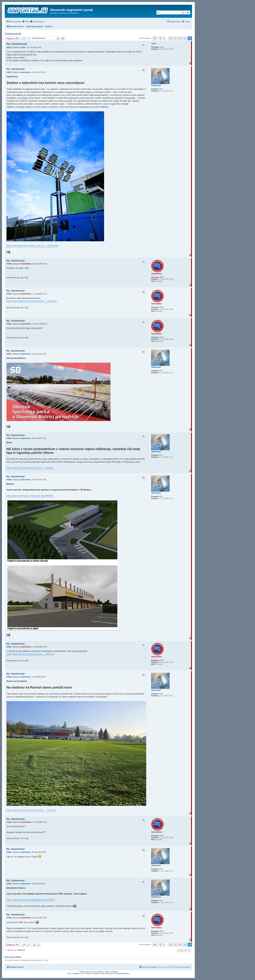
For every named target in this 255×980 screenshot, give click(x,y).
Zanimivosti (13, 34)
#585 (8, 324)
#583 (8, 264)
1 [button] (164, 38)
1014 (162, 47)
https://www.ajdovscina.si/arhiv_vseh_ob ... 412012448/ (32, 246)
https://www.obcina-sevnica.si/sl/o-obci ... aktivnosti (30, 654)
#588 (8, 480)
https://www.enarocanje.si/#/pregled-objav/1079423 (30, 900)
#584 (8, 294)
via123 (154, 44)
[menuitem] (25, 22)
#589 (8, 647)
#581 (8, 47)
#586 (8, 354)
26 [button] (170, 38)
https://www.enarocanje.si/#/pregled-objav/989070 (30, 496)
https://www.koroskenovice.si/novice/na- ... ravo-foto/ (31, 810)
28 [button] (180, 38)
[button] (155, 38)
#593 (8, 884)
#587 (8, 438)
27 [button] (175, 38)
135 (161, 89)
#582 (8, 72)
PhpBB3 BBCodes (123, 974)
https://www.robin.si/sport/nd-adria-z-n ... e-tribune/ (30, 468)
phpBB (76, 974)
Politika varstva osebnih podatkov (92, 972)
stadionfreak (156, 85)
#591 (8, 822)
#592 (8, 852)
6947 (162, 277)
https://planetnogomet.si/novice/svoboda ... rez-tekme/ (32, 301)
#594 (8, 918)
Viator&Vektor (156, 274)
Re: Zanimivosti (17, 44)
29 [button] (185, 38)
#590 (8, 677)
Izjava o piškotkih (111, 972)
